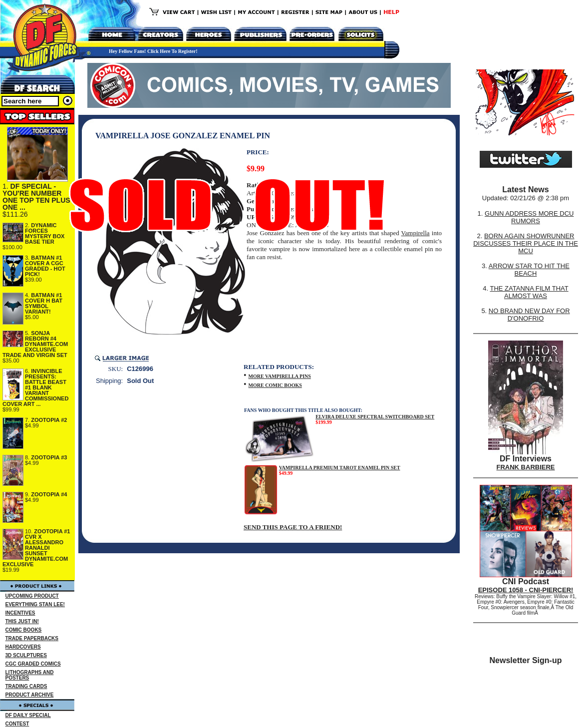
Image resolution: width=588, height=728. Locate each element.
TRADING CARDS (26, 686)
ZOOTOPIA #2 (49, 420)
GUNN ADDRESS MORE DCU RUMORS (529, 217)
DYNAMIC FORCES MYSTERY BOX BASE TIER (45, 233)
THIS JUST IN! (22, 621)
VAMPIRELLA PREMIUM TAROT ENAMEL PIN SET (340, 468)
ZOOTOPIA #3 (49, 457)
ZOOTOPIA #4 (49, 494)
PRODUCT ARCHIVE (30, 695)
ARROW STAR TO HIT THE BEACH (529, 270)
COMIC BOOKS (24, 630)
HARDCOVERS (23, 647)
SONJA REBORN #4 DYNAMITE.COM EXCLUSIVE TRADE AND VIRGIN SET (35, 344)
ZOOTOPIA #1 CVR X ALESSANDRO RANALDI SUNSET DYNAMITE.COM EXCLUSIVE (36, 548)
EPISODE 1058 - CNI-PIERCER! (526, 590)
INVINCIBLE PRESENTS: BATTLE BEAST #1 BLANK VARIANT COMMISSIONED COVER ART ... (35, 387)
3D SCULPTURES (26, 655)
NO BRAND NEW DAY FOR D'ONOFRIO (529, 315)
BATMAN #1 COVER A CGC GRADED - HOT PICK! (45, 266)
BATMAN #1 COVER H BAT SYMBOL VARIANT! (44, 303)
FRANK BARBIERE (526, 467)
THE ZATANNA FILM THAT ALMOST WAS (529, 292)
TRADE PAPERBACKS (32, 638)
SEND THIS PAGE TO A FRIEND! (293, 527)
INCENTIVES (20, 613)
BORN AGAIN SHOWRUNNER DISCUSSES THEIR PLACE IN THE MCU (526, 243)
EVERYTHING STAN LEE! (35, 604)
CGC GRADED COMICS (33, 664)
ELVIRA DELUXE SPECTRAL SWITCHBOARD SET (375, 417)
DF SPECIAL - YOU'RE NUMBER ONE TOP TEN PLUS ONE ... (36, 197)
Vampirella (416, 233)
